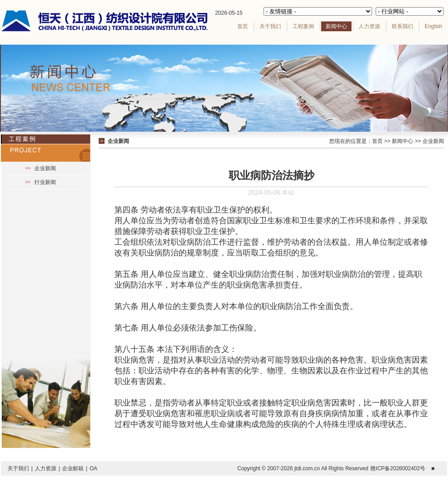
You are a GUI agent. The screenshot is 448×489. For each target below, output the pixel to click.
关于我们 (270, 26)
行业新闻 (45, 182)
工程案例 (303, 26)
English (433, 26)
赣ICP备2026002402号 (398, 468)
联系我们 (402, 26)
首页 (243, 26)
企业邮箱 (73, 468)
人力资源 (369, 26)
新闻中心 (336, 26)
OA (93, 468)
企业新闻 (45, 168)
